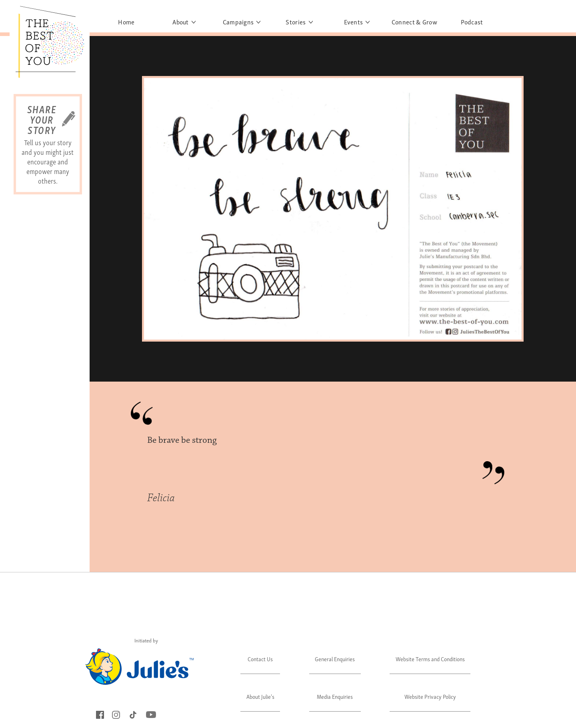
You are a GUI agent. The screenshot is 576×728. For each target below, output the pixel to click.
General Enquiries (335, 659)
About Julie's (260, 696)
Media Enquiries (335, 696)
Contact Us (260, 659)
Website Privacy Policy (430, 696)
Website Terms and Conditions (430, 659)
